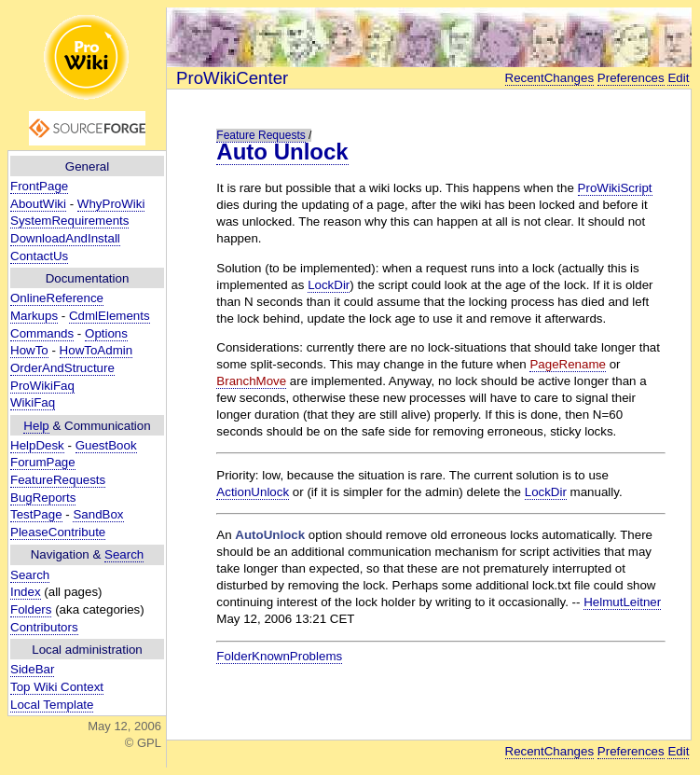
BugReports (43, 498)
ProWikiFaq (42, 386)
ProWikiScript (615, 188)
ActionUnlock (253, 492)
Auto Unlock (282, 152)
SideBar (32, 669)
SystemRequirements (69, 221)
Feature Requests (261, 135)
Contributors (44, 627)
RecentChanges (550, 78)
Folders (31, 609)
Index (26, 592)
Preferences (631, 78)
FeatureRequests (58, 480)
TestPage (36, 514)
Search (124, 554)
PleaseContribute (58, 532)
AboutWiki (38, 204)
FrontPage (39, 186)
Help (36, 426)
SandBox (98, 514)
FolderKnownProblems (279, 656)
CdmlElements (110, 316)
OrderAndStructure (62, 368)
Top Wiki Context (57, 687)
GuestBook (106, 445)
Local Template (52, 705)
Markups (34, 316)
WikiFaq (33, 402)
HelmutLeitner (622, 602)
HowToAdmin (96, 350)
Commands (42, 333)
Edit (678, 78)
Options (106, 333)
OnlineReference (57, 298)
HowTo (29, 350)
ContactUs (39, 256)
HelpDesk (37, 445)
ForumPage (43, 462)
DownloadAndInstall (65, 238)
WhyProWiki (111, 204)
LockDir (329, 285)
